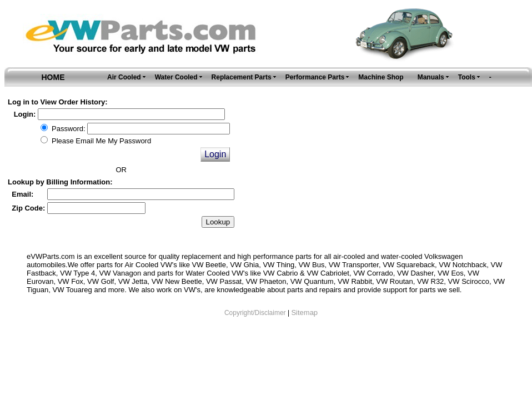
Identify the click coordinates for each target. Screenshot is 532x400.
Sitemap (304, 312)
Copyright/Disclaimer (255, 313)
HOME (53, 77)
